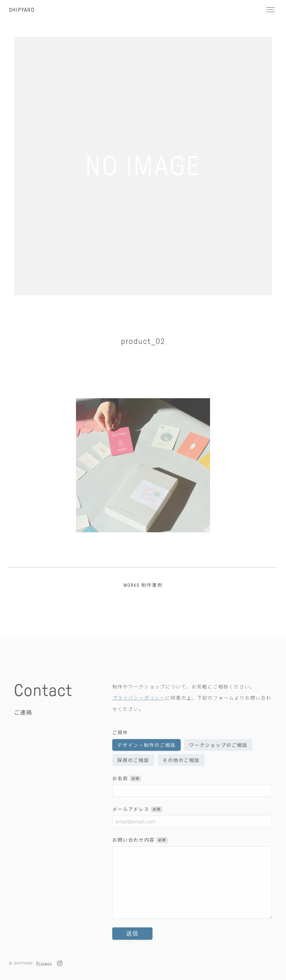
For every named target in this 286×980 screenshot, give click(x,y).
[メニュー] (270, 10)
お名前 (127, 788)
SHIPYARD (22, 10)
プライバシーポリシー (139, 707)
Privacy (44, 963)
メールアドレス (137, 819)
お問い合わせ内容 (140, 849)
